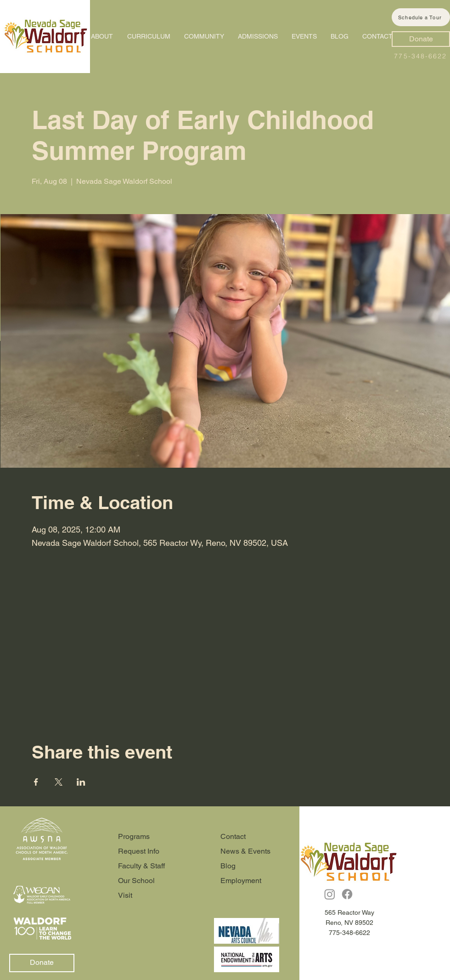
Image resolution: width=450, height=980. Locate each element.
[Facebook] (347, 894)
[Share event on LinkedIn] (81, 782)
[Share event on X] (59, 782)
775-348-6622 (420, 56)
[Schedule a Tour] (421, 17)
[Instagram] (330, 894)
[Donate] (421, 39)
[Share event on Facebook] (36, 782)
